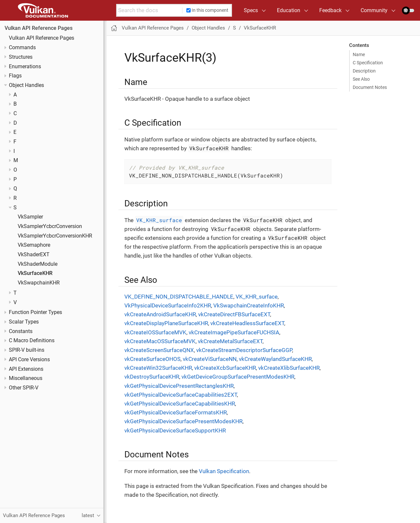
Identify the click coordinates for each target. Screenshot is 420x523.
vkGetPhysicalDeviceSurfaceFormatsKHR (176, 412)
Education (289, 10)
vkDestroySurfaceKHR (152, 377)
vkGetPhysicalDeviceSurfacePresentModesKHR (183, 421)
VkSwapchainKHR (39, 283)
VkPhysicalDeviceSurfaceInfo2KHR (168, 305)
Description (364, 71)
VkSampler (30, 217)
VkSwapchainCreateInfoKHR (249, 305)
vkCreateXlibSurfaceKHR (289, 368)
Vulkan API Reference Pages (39, 28)
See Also (361, 79)
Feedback (330, 10)
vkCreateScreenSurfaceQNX (159, 350)
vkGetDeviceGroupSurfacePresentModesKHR (238, 377)
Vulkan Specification (224, 471)
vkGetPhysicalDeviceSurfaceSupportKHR (175, 430)
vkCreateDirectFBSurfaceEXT (234, 314)
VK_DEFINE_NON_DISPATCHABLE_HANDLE (179, 297)
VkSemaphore (34, 245)
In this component (207, 10)
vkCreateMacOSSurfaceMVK (160, 341)
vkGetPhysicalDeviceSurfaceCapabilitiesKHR (180, 404)
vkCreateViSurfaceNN (210, 359)
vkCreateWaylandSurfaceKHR (275, 359)
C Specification (368, 63)
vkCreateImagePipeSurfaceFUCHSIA (234, 332)
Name (359, 54)
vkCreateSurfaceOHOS (152, 359)
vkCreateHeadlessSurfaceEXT (247, 323)
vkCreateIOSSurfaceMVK (155, 332)
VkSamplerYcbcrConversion (50, 226)
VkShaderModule (38, 264)
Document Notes (370, 87)
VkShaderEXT (34, 255)
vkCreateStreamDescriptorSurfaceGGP (244, 350)
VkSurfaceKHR (35, 273)
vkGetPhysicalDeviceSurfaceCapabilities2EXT (181, 395)
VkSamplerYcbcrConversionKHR (55, 236)
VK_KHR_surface (159, 220)
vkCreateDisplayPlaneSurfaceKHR (166, 323)
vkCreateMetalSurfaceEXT (230, 341)
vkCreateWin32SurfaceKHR (158, 368)
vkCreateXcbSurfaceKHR (225, 368)
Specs (251, 10)
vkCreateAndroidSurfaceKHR (160, 314)
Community (374, 10)
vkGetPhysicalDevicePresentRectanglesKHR (179, 386)
